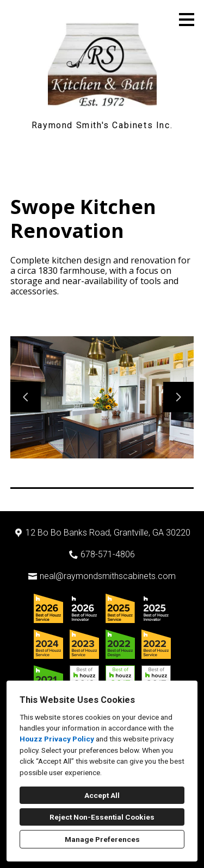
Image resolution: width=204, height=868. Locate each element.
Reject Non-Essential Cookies (102, 817)
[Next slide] (178, 397)
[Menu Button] (187, 20)
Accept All (102, 795)
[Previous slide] (26, 397)
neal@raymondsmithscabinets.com (108, 576)
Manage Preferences (102, 839)
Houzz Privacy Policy (57, 739)
